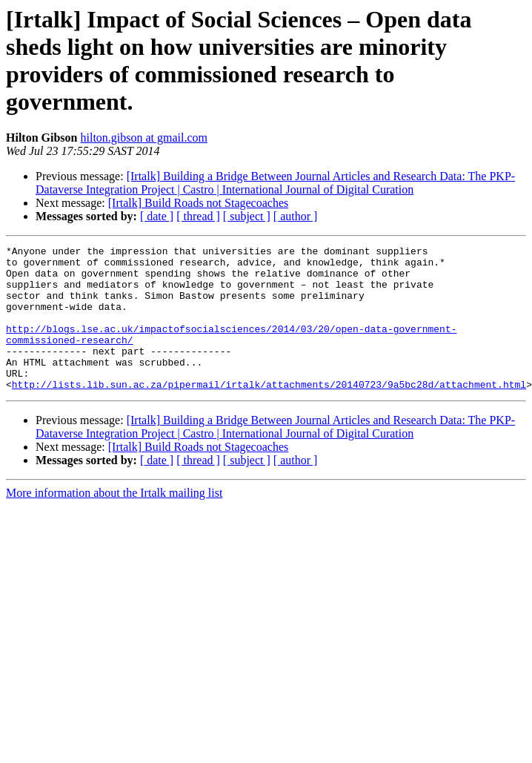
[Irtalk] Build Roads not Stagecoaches (199, 203)
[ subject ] (247, 216)
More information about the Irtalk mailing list (114, 522)
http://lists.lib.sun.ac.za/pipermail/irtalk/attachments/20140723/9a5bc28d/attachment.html (269, 413)
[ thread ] (198, 216)
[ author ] (296, 216)
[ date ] (157, 216)
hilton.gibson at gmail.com (144, 138)
